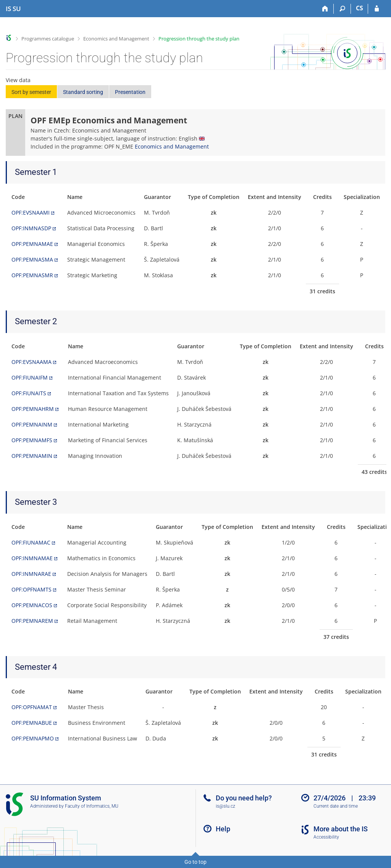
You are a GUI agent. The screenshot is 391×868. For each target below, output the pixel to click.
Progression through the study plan (199, 39)
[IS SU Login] (377, 9)
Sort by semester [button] (31, 92)
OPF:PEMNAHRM (33, 409)
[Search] (342, 9)
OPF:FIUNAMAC (31, 542)
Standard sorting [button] (83, 92)
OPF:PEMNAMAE (32, 244)
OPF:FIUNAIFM (30, 377)
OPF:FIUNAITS (29, 393)
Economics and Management (116, 39)
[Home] (325, 9)
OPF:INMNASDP (31, 228)
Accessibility (326, 837)
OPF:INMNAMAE (32, 558)
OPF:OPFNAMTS (32, 589)
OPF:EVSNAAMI (31, 213)
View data (18, 80)
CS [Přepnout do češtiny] (359, 8)
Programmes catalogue (48, 39)
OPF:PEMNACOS (32, 605)
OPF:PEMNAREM (32, 621)
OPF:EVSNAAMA (32, 362)
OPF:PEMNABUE (32, 723)
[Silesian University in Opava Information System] (13, 9)
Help (223, 829)
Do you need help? (244, 798)
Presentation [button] (130, 92)
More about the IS (341, 829)
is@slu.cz (225, 806)
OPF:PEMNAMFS (32, 440)
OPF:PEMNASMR (32, 275)
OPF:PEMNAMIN (32, 456)
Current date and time (336, 806)
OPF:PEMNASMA (32, 259)
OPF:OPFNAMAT (32, 707)
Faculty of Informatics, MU (92, 806)
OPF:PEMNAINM (32, 424)
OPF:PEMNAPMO (33, 738)
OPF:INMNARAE (31, 574)
